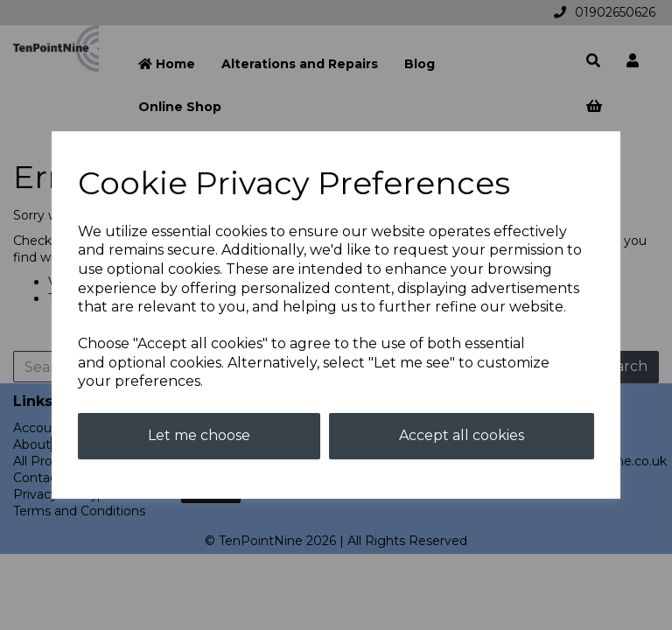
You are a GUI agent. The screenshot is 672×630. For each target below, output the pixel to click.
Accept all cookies (462, 435)
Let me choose (199, 435)
